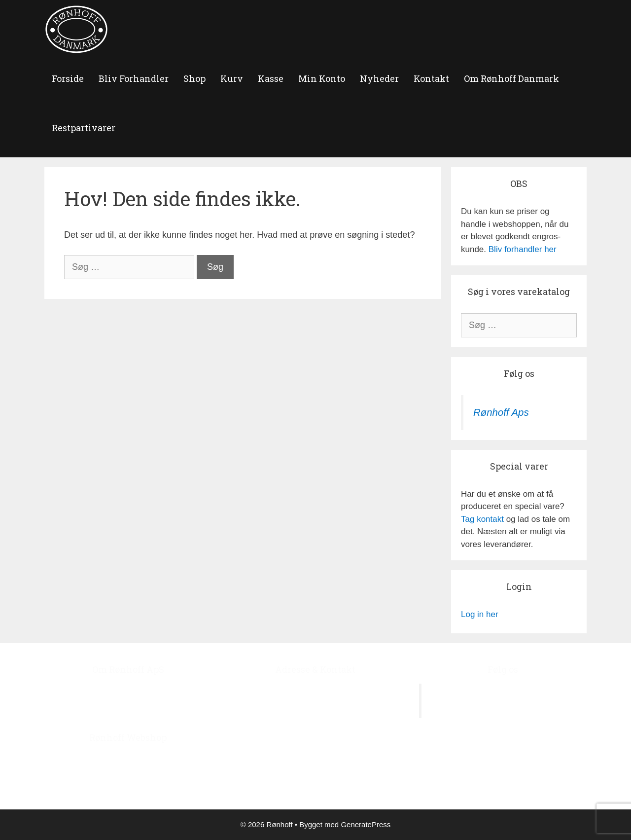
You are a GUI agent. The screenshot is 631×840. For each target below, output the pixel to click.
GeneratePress (366, 824)
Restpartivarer (84, 128)
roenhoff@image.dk (325, 765)
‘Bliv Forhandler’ (177, 783)
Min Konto (322, 78)
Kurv (232, 78)
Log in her (480, 614)
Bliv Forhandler (134, 78)
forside (68, 78)
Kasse (271, 78)
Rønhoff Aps (501, 412)
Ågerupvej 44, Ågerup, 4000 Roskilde (315, 690)
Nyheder (379, 78)
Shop (194, 78)
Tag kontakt (482, 519)
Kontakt (431, 78)
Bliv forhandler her (523, 249)
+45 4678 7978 (331, 740)
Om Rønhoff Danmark (511, 78)
